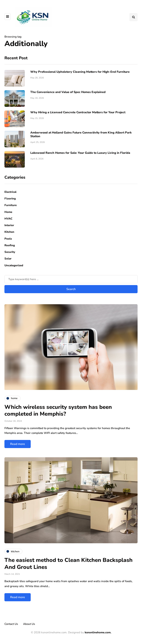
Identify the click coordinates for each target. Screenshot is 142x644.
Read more (18, 444)
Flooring (10, 199)
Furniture (11, 205)
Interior (9, 225)
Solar (8, 259)
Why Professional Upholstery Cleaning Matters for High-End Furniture (80, 72)
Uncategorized (14, 265)
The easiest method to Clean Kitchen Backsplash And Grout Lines (69, 564)
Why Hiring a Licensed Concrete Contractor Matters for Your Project (78, 112)
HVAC (8, 219)
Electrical (10, 192)
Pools (8, 239)
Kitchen (9, 232)
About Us (29, 624)
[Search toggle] (133, 17)
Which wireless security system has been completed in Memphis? (58, 411)
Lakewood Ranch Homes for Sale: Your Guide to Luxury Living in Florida (80, 153)
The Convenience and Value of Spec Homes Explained (68, 92)
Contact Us (11, 624)
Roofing (10, 245)
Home (8, 212)
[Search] (71, 279)
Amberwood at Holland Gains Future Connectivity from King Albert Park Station (81, 134)
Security (10, 252)
